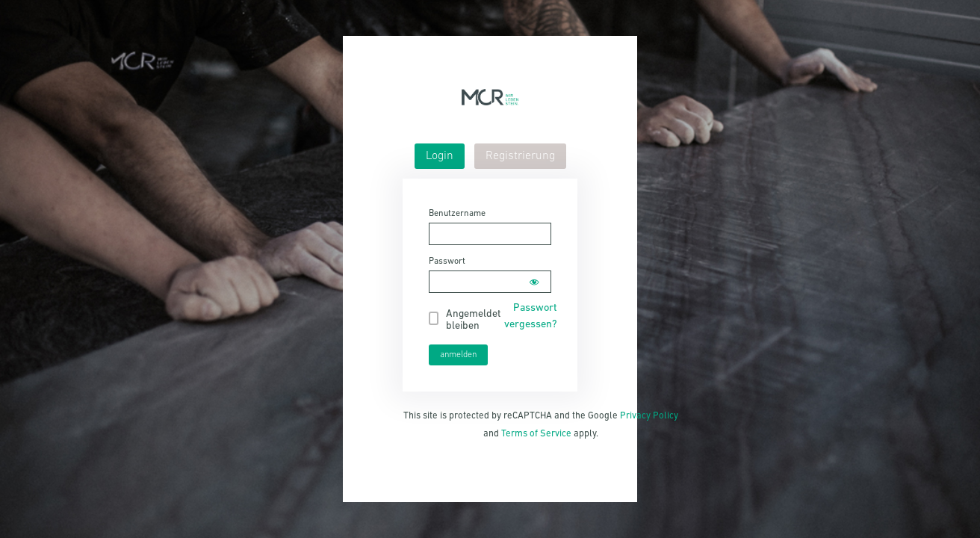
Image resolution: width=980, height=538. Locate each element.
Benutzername (457, 214)
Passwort (447, 262)
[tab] (440, 156)
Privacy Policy (649, 416)
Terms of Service (536, 434)
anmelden (458, 355)
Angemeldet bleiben (473, 320)
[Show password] (534, 282)
